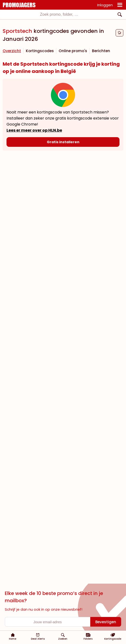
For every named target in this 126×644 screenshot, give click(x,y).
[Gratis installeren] (63, 142)
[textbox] (59, 14)
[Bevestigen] (106, 622)
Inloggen (105, 5)
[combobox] (63, 14)
